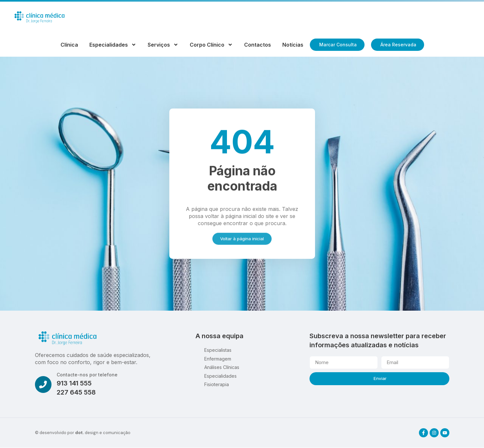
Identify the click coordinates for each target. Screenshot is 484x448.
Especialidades (113, 45)
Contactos (258, 45)
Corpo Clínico (211, 45)
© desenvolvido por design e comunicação (83, 433)
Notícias (293, 45)
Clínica (69, 45)
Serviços (163, 45)
